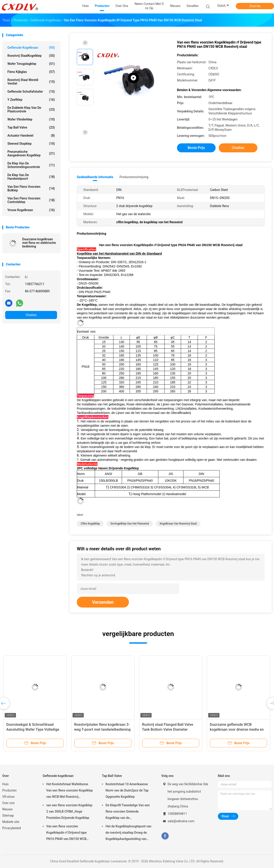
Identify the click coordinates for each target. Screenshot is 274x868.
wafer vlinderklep (31, 119)
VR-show (8, 797)
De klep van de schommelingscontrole (31, 165)
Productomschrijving (134, 177)
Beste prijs (196, 148)
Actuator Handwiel (31, 136)
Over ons (8, 803)
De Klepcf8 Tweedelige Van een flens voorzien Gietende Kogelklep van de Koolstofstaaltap (128, 812)
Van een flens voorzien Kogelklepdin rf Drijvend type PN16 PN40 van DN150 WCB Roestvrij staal (66, 833)
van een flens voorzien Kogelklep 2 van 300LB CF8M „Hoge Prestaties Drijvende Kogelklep (69, 811)
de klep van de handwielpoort (31, 177)
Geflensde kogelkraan (31, 48)
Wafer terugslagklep (31, 64)
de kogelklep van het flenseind (130, 524)
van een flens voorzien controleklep (31, 200)
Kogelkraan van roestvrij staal (178, 524)
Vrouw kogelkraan (31, 210)
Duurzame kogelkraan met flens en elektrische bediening (39, 243)
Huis (5, 784)
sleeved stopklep (31, 144)
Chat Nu (255, 6)
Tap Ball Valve (31, 127)
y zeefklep (31, 100)
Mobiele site (11, 822)
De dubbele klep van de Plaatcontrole (31, 109)
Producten (9, 790)
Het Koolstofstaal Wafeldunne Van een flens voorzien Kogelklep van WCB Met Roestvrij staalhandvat (70, 791)
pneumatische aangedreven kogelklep (31, 153)
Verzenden (103, 602)
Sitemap (8, 816)
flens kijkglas (31, 72)
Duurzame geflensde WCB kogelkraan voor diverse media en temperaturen (237, 729)
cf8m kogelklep (90, 524)
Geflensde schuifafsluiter (31, 92)
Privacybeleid (12, 828)
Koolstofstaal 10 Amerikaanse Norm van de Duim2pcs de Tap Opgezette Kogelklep (127, 790)
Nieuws (7, 809)
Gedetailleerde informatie (95, 177)
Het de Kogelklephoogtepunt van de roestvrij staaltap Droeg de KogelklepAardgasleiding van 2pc (128, 833)
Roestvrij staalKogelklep (31, 56)
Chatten (31, 315)
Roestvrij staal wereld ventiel (31, 82)
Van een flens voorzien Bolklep (31, 188)
